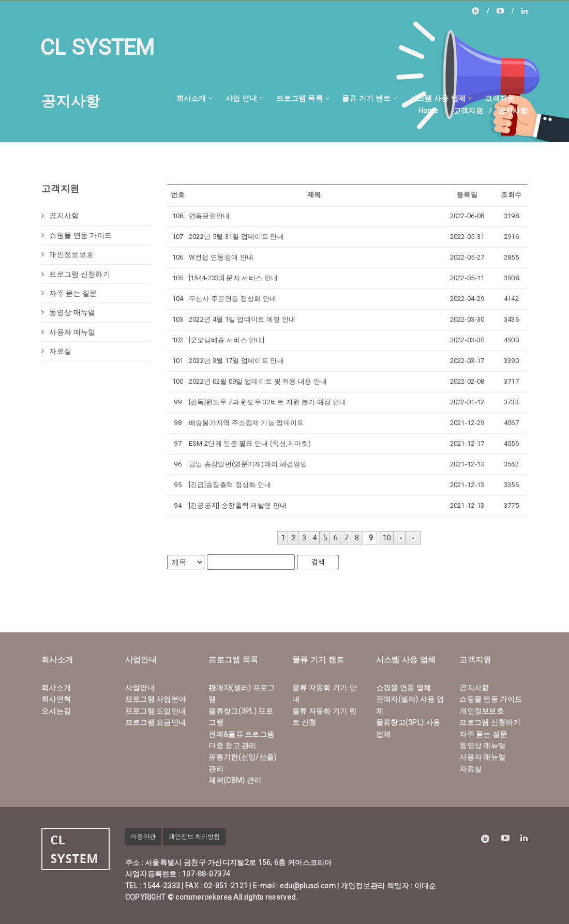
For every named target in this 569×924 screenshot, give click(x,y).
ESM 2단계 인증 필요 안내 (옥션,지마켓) (250, 443)
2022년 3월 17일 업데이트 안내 (236, 361)
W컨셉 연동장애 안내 (221, 257)
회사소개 (56, 688)
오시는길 (56, 711)
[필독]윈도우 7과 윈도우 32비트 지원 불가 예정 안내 (267, 402)
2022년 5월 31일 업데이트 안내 (236, 237)
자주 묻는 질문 (69, 293)
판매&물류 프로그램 (241, 734)
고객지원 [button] (503, 98)
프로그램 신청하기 (76, 274)
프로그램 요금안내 (156, 722)
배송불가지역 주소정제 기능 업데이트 (246, 423)
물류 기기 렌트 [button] (370, 98)
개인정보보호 (68, 254)
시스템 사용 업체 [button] (441, 98)
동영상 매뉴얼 (68, 312)
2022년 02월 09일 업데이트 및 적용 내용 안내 (258, 381)
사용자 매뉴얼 (68, 332)
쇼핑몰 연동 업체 (404, 688)
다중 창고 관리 (232, 746)
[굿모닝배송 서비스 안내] (227, 340)
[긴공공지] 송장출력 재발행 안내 (238, 505)
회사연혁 (56, 699)
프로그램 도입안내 (156, 711)
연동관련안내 (209, 216)
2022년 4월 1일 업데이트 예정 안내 (242, 319)
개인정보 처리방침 (194, 837)
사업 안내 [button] (245, 98)
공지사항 (60, 216)
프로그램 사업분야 (156, 699)
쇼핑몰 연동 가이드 (77, 235)
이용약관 (143, 837)
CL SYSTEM (98, 47)
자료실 (56, 351)
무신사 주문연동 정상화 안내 (233, 299)
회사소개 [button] (195, 98)
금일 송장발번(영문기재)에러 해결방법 (248, 464)
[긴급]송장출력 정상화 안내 (230, 485)
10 (387, 538)
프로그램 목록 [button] (303, 98)
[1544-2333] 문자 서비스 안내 (233, 278)
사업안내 (140, 688)
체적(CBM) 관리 (235, 780)
